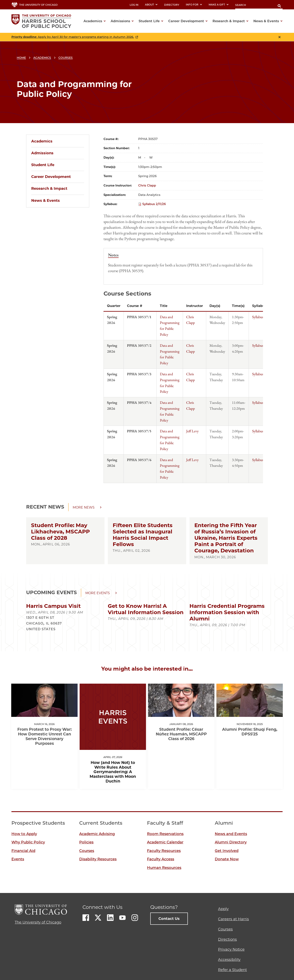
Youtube (122, 918)
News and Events (231, 834)
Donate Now (227, 859)
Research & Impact (49, 189)
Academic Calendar (165, 842)
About (151, 5)
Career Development (51, 177)
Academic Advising (97, 834)
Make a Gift (219, 5)
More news (84, 507)
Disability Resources (98, 859)
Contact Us (169, 919)
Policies (86, 842)
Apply (223, 909)
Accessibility (229, 960)
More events (98, 593)
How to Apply (24, 834)
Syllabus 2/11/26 (154, 204)
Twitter (98, 918)
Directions (227, 939)
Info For (194, 5)
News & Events (46, 201)
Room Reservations (165, 834)
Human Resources (164, 868)
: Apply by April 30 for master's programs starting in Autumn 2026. (73, 37)
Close (280, 37)
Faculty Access (161, 859)
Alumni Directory (231, 842)
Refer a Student (232, 970)
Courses (66, 58)
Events (18, 859)
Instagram (135, 918)
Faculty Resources (164, 851)
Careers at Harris (233, 919)
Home (21, 58)
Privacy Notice (231, 949)
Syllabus (258, 317)
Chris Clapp (147, 185)
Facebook (86, 918)
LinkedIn (110, 918)
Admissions (42, 153)
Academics (42, 58)
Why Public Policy (28, 842)
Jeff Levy (192, 431)
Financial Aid (23, 851)
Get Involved (227, 851)
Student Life (43, 165)
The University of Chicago (38, 922)
